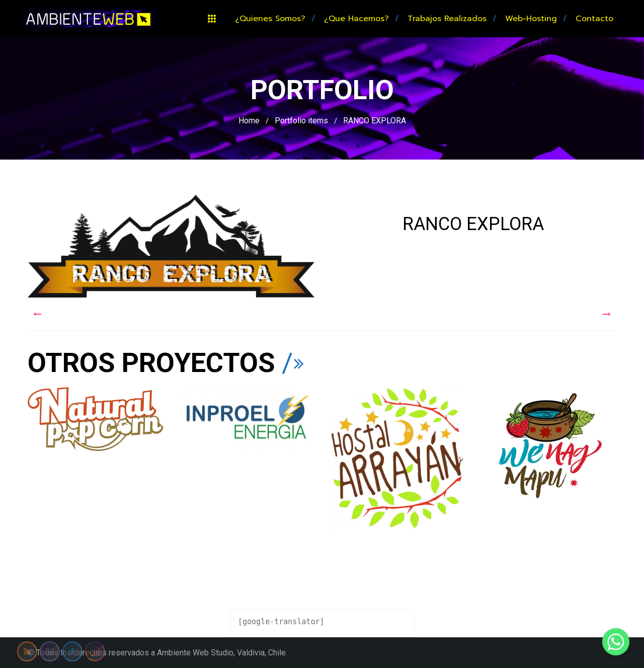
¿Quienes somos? (270, 19)
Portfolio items (301, 121)
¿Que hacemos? (356, 19)
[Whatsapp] (616, 642)
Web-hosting (531, 19)
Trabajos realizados (447, 19)
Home (249, 121)
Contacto (594, 19)
